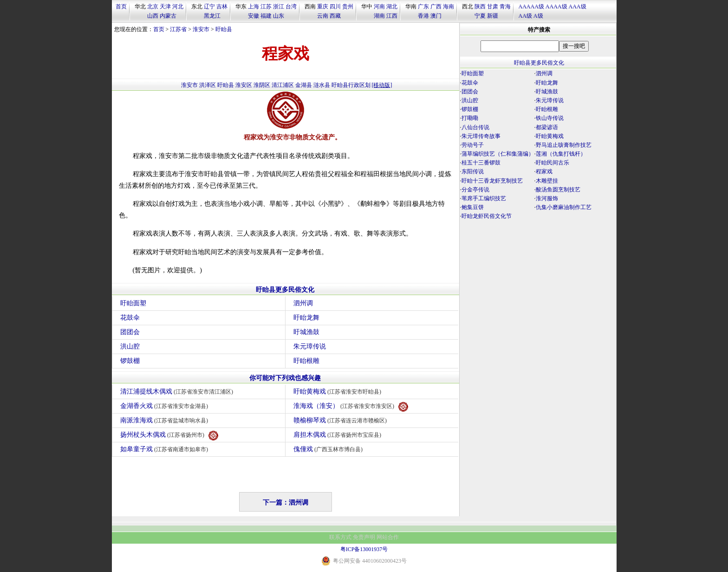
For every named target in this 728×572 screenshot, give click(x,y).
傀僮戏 (329, 449)
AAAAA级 (531, 7)
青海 (505, 7)
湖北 (392, 7)
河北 (178, 7)
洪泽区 (208, 85)
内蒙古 (168, 16)
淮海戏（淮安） (351, 407)
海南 (448, 7)
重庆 (323, 7)
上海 (253, 7)
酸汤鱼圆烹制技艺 (558, 190)
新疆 (493, 16)
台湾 (291, 7)
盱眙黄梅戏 (339, 391)
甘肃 (493, 7)
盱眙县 (224, 29)
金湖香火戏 (166, 406)
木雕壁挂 (547, 181)
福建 (266, 16)
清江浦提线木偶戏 (178, 391)
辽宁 (209, 7)
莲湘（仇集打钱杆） (561, 154)
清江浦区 (283, 85)
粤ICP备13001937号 (364, 549)
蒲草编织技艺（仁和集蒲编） (498, 154)
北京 (153, 7)
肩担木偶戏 (339, 435)
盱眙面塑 (133, 303)
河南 (379, 7)
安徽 (253, 16)
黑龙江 (212, 16)
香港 (423, 16)
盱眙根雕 (306, 361)
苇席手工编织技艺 (484, 198)
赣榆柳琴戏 (341, 420)
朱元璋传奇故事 (481, 136)
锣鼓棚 (130, 361)
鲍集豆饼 (473, 207)
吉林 (222, 7)
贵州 (348, 7)
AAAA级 (556, 7)
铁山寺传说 (550, 118)
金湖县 (304, 85)
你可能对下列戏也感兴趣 (285, 378)
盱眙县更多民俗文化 (285, 290)
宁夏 (480, 16)
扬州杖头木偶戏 (169, 436)
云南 (323, 16)
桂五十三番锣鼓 (481, 163)
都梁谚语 (547, 127)
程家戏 (544, 171)
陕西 (480, 7)
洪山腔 (130, 346)
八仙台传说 (475, 127)
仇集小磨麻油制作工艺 (564, 207)
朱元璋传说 (310, 346)
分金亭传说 (475, 190)
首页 (121, 7)
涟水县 (322, 85)
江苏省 (178, 29)
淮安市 (201, 29)
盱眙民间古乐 (552, 163)
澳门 (436, 16)
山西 (153, 16)
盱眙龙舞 (306, 318)
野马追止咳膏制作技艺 (564, 145)
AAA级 (578, 7)
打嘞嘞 (470, 118)
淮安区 (244, 85)
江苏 (266, 7)
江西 (392, 16)
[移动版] (382, 85)
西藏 (335, 16)
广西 (436, 7)
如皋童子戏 (166, 449)
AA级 (525, 16)
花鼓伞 (130, 318)
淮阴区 (262, 85)
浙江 (279, 7)
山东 (279, 16)
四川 (335, 7)
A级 (538, 16)
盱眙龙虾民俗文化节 (487, 216)
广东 (423, 7)
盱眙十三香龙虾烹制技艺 (492, 181)
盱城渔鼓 (306, 332)
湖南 (379, 16)
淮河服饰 (547, 198)
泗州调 (303, 303)
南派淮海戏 (166, 420)
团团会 (130, 332)
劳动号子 (473, 145)
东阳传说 (473, 171)
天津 (165, 7)
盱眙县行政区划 (351, 85)
